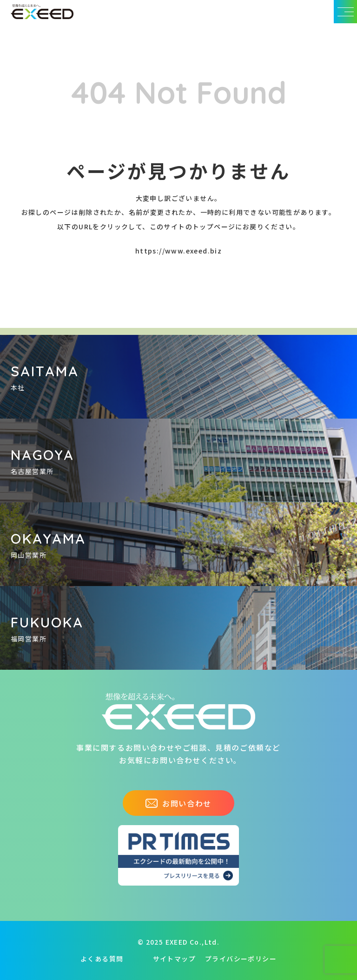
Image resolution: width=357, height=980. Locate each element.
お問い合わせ (178, 803)
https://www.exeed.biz (178, 251)
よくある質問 (102, 959)
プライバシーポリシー (241, 959)
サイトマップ (174, 959)
